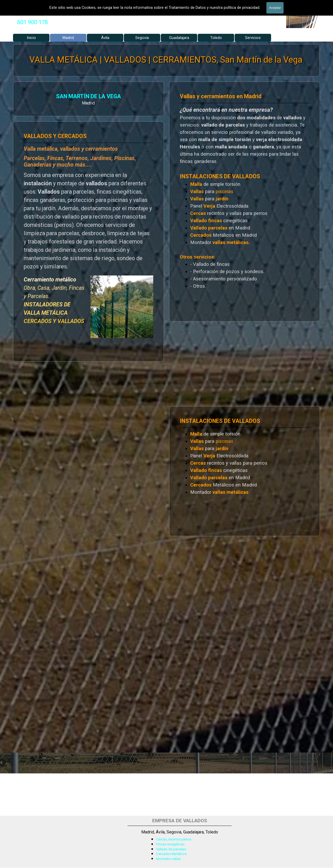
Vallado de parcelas (171, 849)
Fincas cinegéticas (170, 844)
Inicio (31, 38)
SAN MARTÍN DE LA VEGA (79, 96)
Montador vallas (168, 859)
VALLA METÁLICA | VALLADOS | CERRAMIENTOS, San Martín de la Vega (166, 60)
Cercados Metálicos (171, 854)
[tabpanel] (33, 22)
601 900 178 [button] (33, 22)
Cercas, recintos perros (174, 839)
